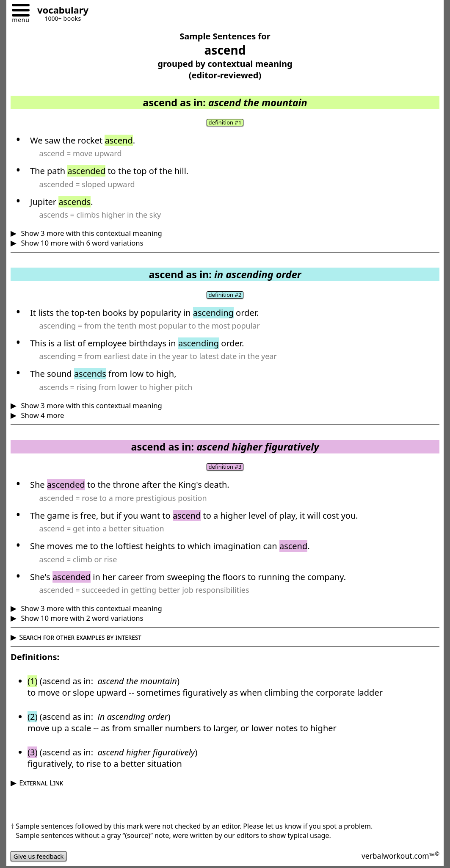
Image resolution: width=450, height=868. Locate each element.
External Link (41, 784)
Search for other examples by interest (80, 638)
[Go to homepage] (60, 11)
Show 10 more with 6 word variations (81, 243)
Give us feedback (41, 857)
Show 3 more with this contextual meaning (91, 234)
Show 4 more (41, 416)
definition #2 (225, 296)
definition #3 (225, 468)
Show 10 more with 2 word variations (81, 619)
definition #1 (225, 123)
